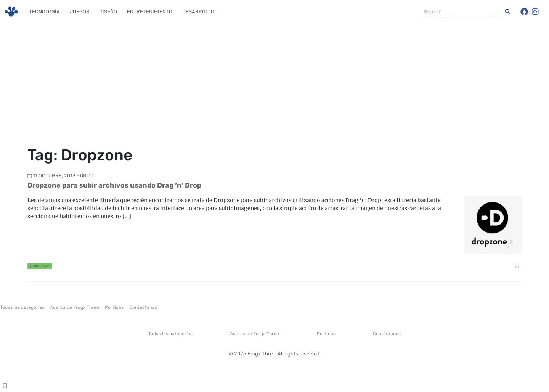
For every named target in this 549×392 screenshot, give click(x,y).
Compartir (517, 266)
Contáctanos (143, 307)
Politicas (114, 307)
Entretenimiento (150, 12)
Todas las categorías (22, 307)
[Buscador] (460, 12)
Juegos (79, 12)
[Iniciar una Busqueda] (507, 12)
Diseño (108, 12)
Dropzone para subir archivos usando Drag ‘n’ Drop (114, 185)
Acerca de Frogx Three (75, 307)
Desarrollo (198, 12)
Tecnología (44, 12)
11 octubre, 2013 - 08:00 (63, 176)
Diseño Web (40, 266)
